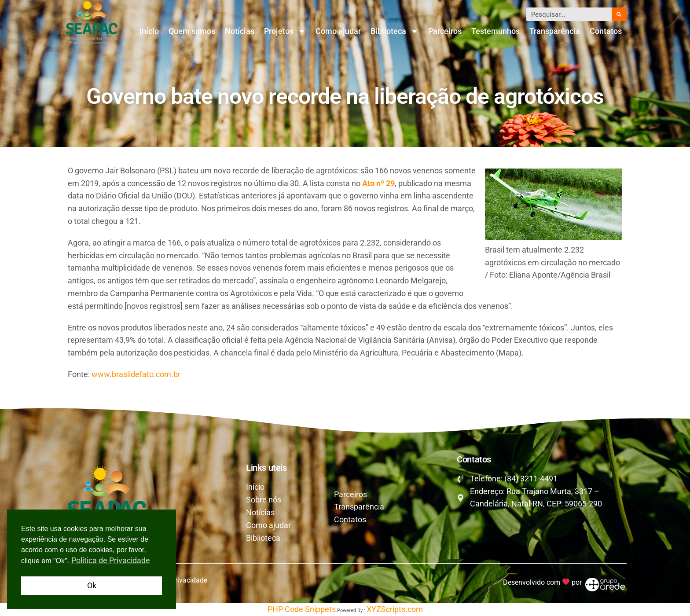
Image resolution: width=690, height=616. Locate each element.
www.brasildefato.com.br (136, 374)
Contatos (606, 31)
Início (149, 31)
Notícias (240, 31)
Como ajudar (338, 31)
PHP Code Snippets (302, 609)
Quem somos (192, 31)
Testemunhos (495, 31)
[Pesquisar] (619, 14)
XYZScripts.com (395, 609)
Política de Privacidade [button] (111, 560)
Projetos (285, 31)
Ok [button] (92, 585)
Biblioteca (395, 31)
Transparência (555, 31)
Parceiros (445, 31)
